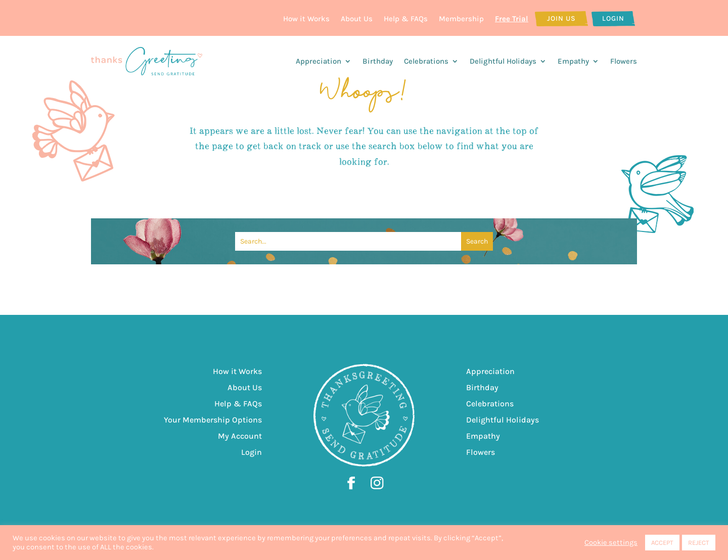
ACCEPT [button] (662, 543)
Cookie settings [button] (611, 543)
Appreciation (318, 61)
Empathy (573, 61)
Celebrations (426, 61)
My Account (240, 436)
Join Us (561, 18)
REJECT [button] (699, 543)
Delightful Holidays (503, 61)
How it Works (306, 19)
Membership (461, 19)
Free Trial (512, 19)
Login (613, 18)
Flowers (624, 61)
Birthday (378, 61)
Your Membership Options (213, 420)
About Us (357, 19)
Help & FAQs (406, 19)
